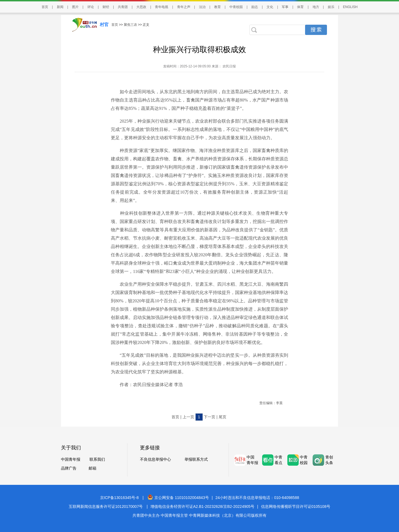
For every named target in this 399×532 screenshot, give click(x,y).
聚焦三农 (131, 25)
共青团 (123, 7)
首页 (45, 7)
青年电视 (162, 7)
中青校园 (236, 7)
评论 (91, 7)
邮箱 (93, 468)
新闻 (60, 7)
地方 (316, 7)
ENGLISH (350, 7)
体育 (300, 7)
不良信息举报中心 (155, 459)
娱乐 (331, 7)
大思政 (141, 7)
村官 (104, 25)
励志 (255, 7)
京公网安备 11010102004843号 (178, 498)
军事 (285, 7)
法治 (202, 7)
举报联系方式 (196, 459)
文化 (270, 7)
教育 (218, 7)
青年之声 (184, 7)
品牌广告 (69, 468)
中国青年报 (71, 459)
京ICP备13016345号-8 (119, 498)
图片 (75, 7)
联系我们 (97, 459)
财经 (106, 7)
